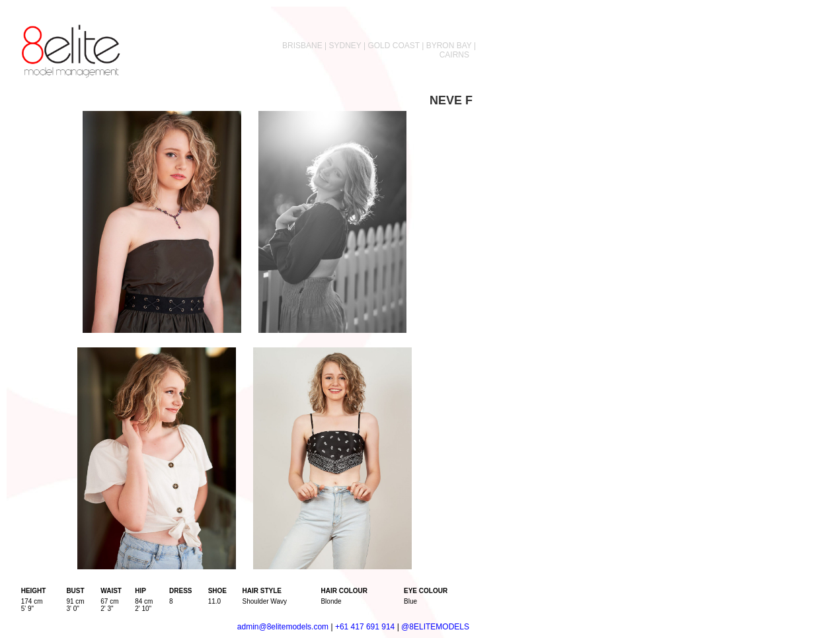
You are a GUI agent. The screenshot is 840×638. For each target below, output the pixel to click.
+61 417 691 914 (365, 627)
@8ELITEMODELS (435, 627)
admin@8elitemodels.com (283, 627)
